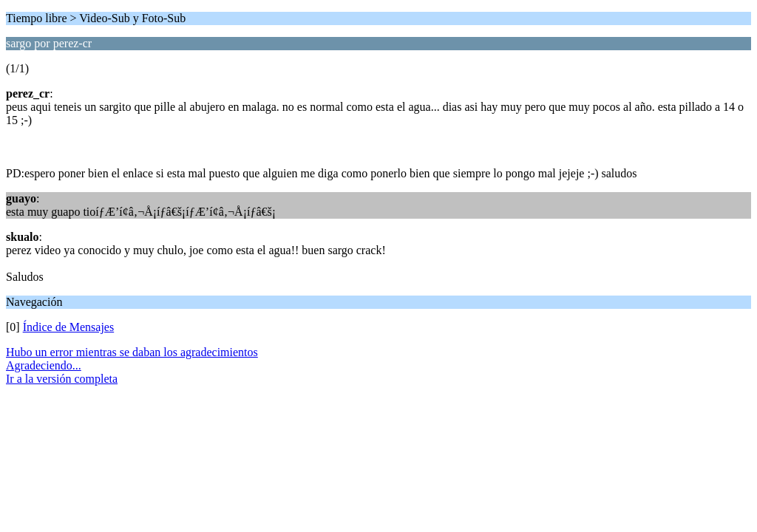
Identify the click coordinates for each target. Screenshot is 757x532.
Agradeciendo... (44, 365)
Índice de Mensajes (69, 327)
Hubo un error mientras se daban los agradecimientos (132, 352)
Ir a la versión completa (62, 379)
